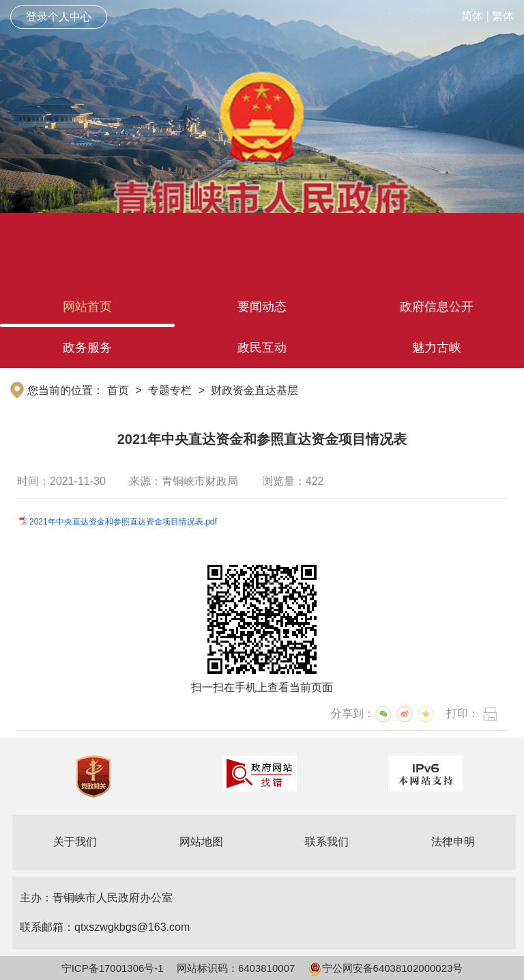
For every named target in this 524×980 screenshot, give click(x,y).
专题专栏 (170, 390)
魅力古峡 (437, 348)
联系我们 (327, 842)
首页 (118, 390)
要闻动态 (262, 307)
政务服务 (87, 348)
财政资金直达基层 (254, 390)
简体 (472, 16)
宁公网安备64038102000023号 (386, 968)
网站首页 (87, 307)
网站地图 (201, 842)
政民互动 (262, 348)
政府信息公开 (437, 307)
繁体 (503, 16)
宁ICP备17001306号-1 (113, 968)
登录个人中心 (59, 17)
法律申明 (453, 842)
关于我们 (75, 842)
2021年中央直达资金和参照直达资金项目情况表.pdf (123, 522)
